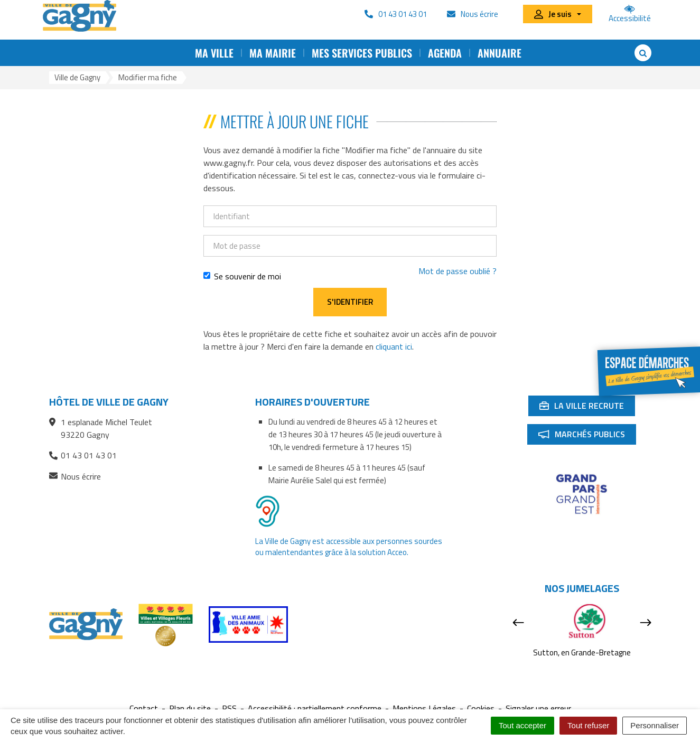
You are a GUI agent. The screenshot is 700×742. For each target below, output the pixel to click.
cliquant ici (394, 346)
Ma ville (214, 53)
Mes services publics (362, 53)
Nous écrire (75, 477)
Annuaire (500, 53)
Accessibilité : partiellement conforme (315, 708)
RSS (229, 708)
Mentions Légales (424, 708)
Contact (144, 708)
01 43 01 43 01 (83, 455)
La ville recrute (587, 408)
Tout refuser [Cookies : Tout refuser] (588, 725)
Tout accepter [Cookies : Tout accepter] (522, 725)
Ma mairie (273, 53)
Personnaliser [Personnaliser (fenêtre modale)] (655, 725)
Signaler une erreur (538, 708)
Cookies (481, 708)
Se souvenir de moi (242, 276)
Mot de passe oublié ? (458, 271)
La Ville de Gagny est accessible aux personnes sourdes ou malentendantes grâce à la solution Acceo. (349, 547)
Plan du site (190, 708)
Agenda (445, 53)
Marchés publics (587, 436)
